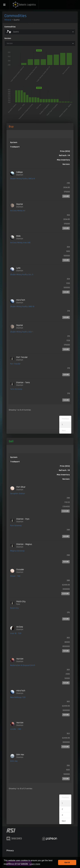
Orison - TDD (15, 576)
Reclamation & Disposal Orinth (23, 665)
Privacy (10, 850)
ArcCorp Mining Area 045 (20, 243)
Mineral (8, 20)
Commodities (15, 16)
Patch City (14, 608)
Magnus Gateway (17, 551)
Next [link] (64, 821)
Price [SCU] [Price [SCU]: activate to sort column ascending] (65, 466)
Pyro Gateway (16, 526)
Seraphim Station (18, 494)
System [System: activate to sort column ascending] (14, 142)
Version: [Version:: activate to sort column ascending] (66, 164)
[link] (40, 184)
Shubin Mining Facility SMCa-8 (22, 179)
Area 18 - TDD (16, 633)
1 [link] (62, 425)
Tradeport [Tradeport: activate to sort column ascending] (15, 147)
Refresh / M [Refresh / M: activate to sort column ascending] (64, 155)
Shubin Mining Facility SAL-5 (22, 275)
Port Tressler (15, 364)
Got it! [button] (67, 862)
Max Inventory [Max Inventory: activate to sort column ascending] (63, 160)
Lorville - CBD (16, 729)
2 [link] (62, 809)
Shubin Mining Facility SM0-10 (22, 307)
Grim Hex (14, 761)
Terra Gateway (16, 389)
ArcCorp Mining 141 (18, 211)
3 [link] (62, 815)
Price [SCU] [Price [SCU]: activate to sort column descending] (65, 151)
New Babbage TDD (18, 697)
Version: (8, 38)
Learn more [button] (35, 864)
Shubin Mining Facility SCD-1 (22, 332)
